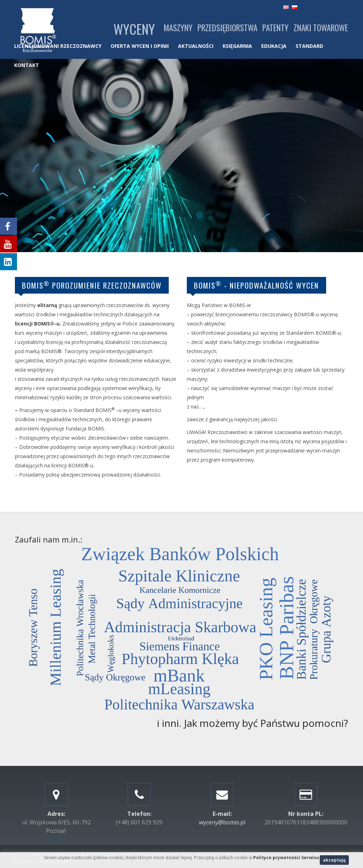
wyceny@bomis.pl (222, 822)
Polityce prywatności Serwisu (286, 858)
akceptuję (334, 860)
